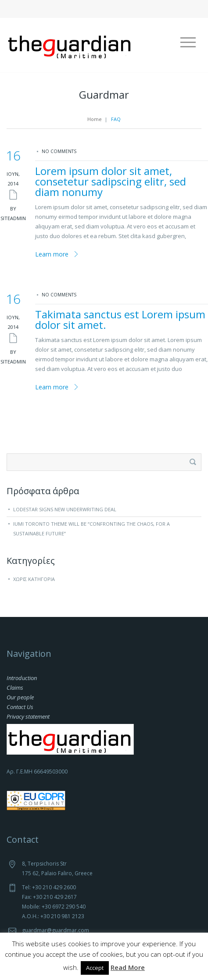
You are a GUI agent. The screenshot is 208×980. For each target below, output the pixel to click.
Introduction (22, 678)
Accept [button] (95, 968)
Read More (128, 967)
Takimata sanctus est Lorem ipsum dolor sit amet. (120, 319)
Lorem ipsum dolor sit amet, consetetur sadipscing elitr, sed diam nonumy (111, 181)
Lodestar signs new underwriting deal (65, 509)
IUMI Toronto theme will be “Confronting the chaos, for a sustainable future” (91, 529)
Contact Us (20, 707)
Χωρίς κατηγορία (34, 579)
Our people (20, 697)
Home (95, 119)
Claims (15, 688)
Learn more (52, 254)
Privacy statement (28, 716)
